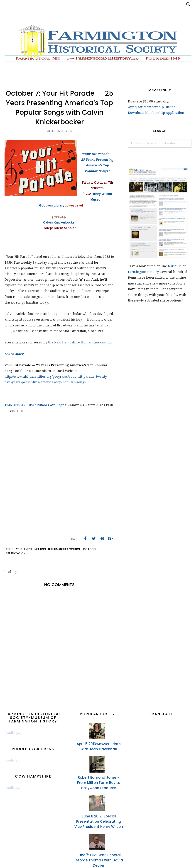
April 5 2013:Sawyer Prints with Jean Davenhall (99, 746)
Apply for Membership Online (152, 107)
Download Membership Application (156, 113)
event (28, 549)
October (90, 549)
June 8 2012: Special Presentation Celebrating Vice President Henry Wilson (99, 821)
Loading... (12, 733)
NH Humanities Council (65, 549)
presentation (16, 553)
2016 (19, 549)
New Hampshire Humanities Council (83, 342)
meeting (40, 549)
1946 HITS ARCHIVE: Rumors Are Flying (36, 405)
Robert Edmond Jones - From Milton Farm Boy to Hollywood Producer (99, 783)
